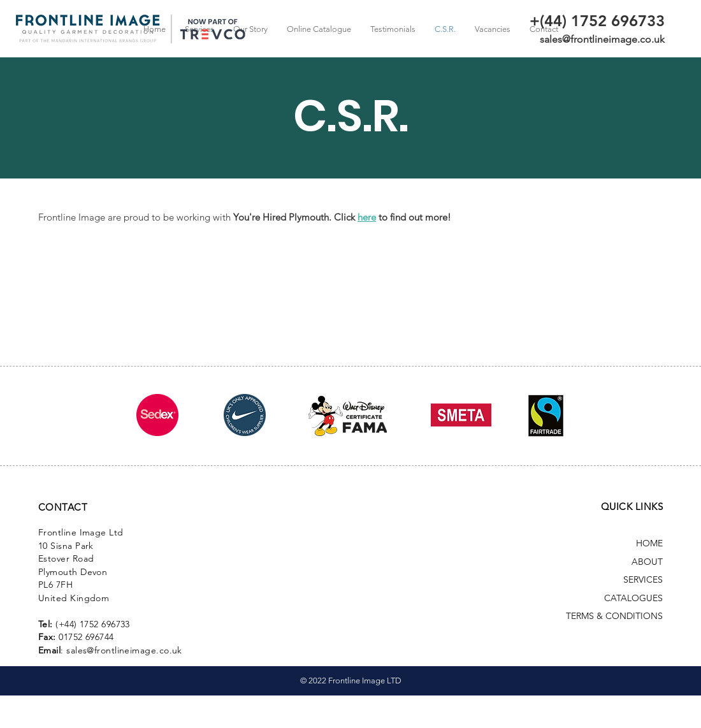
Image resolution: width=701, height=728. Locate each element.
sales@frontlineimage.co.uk (602, 39)
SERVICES (643, 579)
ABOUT (647, 562)
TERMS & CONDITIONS (614, 616)
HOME (649, 543)
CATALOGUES (633, 598)
